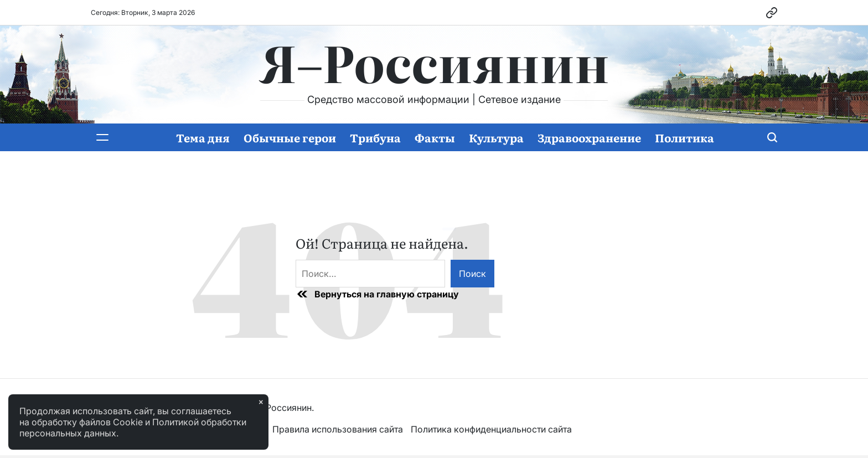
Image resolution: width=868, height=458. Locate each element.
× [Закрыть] (261, 402)
